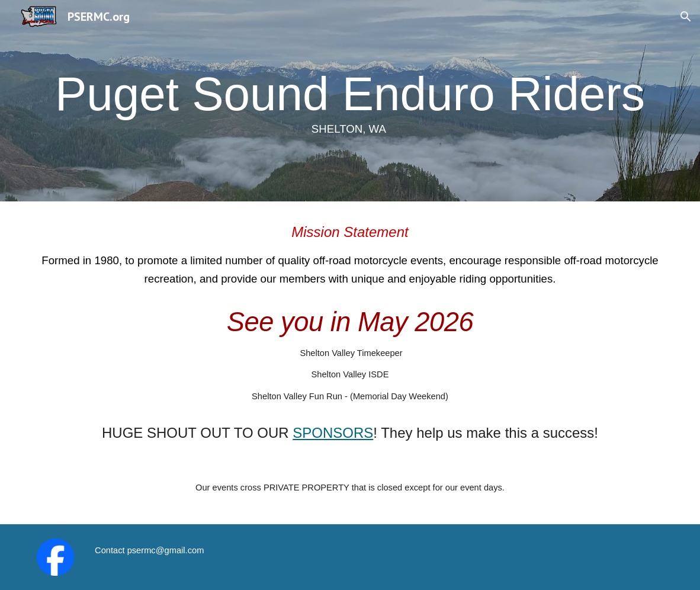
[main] (350, 101)
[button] (686, 17)
